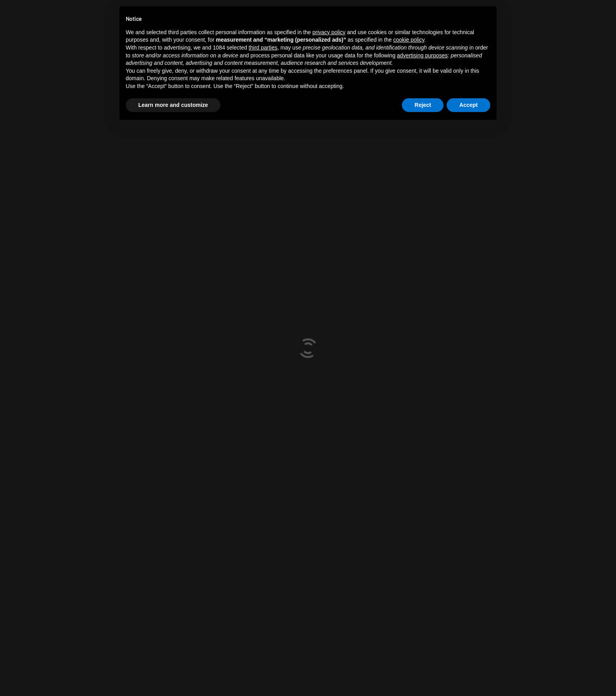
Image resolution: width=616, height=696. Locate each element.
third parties (263, 48)
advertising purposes (422, 55)
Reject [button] (423, 105)
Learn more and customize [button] (173, 105)
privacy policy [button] (329, 32)
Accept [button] (468, 105)
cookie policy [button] (409, 40)
